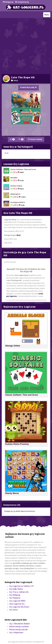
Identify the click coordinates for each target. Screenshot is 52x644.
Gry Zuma (13, 610)
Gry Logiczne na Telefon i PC (22, 586)
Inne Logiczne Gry (17, 604)
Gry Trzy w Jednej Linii (19, 592)
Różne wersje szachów (19, 626)
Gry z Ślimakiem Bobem (20, 624)
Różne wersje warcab (18, 629)
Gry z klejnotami (16, 632)
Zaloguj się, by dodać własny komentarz (20, 511)
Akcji (15, 80)
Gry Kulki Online (16, 589)
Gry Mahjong (15, 595)
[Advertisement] (26, 46)
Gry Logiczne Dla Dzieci (19, 607)
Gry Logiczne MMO (17, 601)
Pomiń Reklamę (28, 87)
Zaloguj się (8, 2)
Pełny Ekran (35, 139)
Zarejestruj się (22, 2)
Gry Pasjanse (15, 598)
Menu (47, 15)
